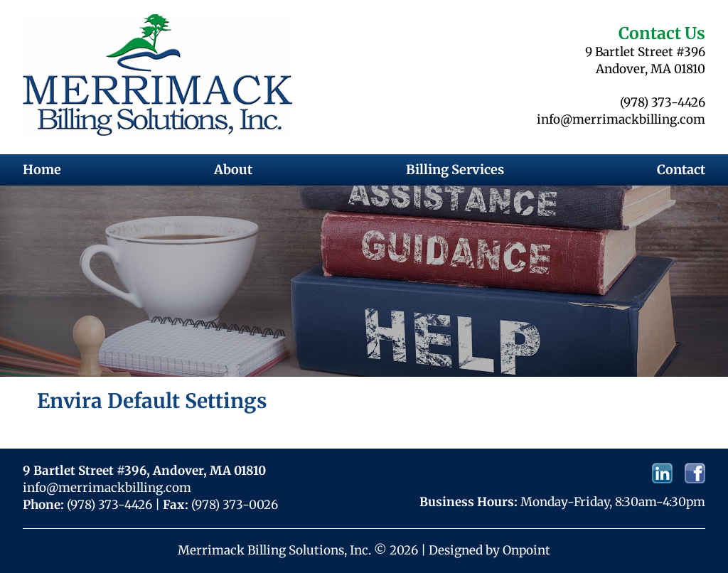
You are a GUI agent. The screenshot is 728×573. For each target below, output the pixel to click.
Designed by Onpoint (489, 550)
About (233, 170)
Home (42, 170)
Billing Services (455, 170)
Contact (681, 170)
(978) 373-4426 (663, 102)
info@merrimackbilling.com (621, 119)
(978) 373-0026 (235, 505)
